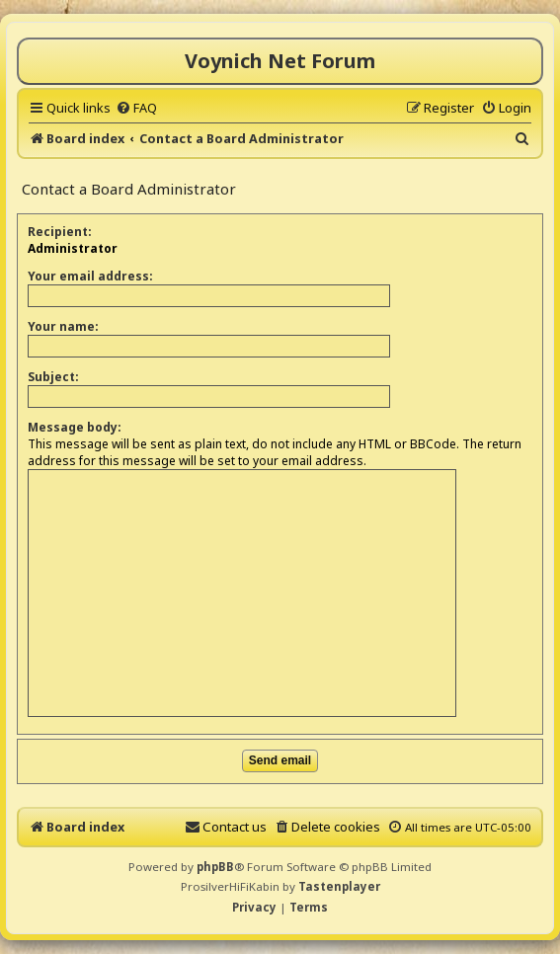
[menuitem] (136, 108)
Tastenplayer (339, 886)
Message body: (75, 427)
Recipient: (60, 232)
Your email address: (90, 276)
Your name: (63, 326)
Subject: (53, 377)
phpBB (215, 867)
